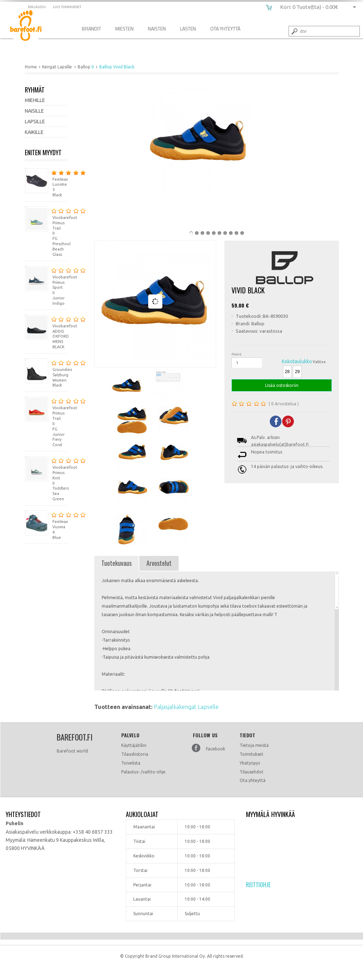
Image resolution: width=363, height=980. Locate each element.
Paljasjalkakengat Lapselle (186, 707)
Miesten (124, 29)
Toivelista (131, 763)
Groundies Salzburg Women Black (46, 373)
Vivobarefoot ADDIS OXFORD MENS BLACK (46, 332)
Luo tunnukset (67, 7)
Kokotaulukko (297, 361)
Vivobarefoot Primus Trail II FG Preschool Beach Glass (46, 231)
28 (287, 372)
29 (297, 372)
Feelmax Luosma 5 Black (46, 183)
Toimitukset (252, 754)
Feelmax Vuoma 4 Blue (46, 525)
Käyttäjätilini (134, 745)
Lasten (188, 29)
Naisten (157, 29)
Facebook (216, 749)
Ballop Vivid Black (31, 27)
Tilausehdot (252, 772)
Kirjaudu (37, 7)
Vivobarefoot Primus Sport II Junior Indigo (46, 286)
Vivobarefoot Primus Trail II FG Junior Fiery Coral (46, 422)
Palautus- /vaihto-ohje (143, 772)
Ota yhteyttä (253, 780)
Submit (294, 31)
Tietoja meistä (254, 745)
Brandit (91, 29)
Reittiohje (258, 885)
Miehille (35, 100)
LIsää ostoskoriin (282, 385)
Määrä (236, 354)
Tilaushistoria (135, 754)
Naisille (34, 111)
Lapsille (35, 122)
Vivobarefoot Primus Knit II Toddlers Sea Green (46, 478)
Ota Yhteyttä (225, 29)
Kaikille (34, 132)
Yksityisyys (250, 763)
